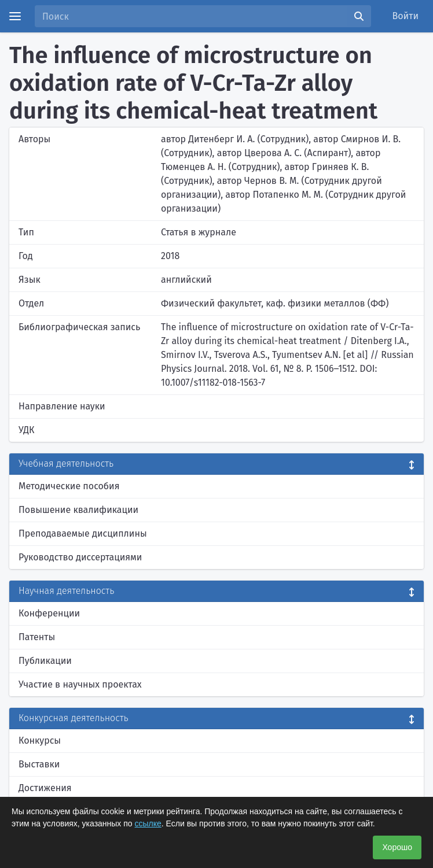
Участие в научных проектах (80, 684)
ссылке (148, 823)
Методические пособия (69, 486)
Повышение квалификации (78, 510)
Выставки (39, 764)
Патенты (37, 637)
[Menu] (15, 16)
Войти (406, 16)
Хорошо (397, 847)
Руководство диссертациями (80, 557)
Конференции (49, 613)
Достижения (45, 788)
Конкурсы (40, 740)
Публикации (45, 661)
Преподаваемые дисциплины (83, 533)
